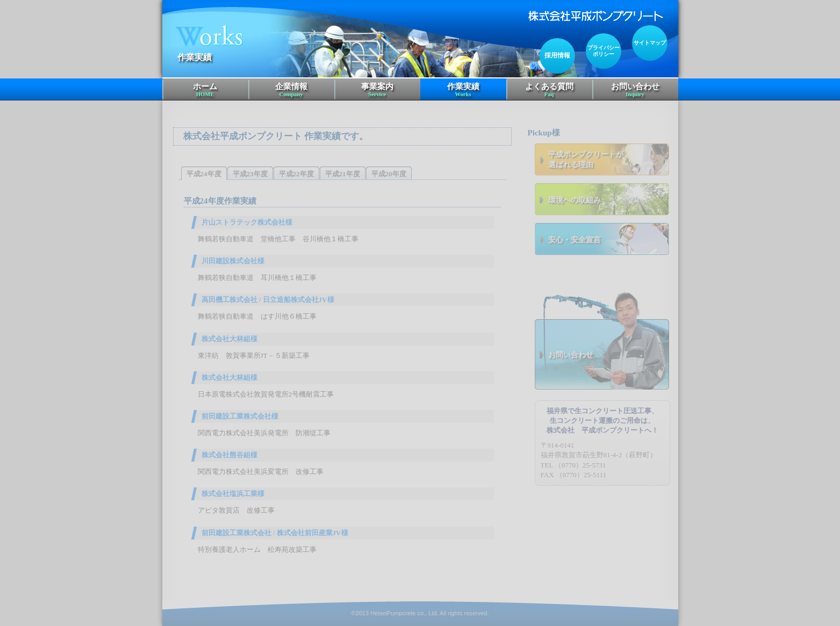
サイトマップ (650, 43)
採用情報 (557, 56)
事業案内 (377, 90)
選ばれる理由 (609, 159)
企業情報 (291, 90)
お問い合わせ (635, 90)
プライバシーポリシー (604, 51)
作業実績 (463, 90)
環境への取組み (575, 200)
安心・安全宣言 (575, 240)
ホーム (205, 90)
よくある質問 (549, 90)
